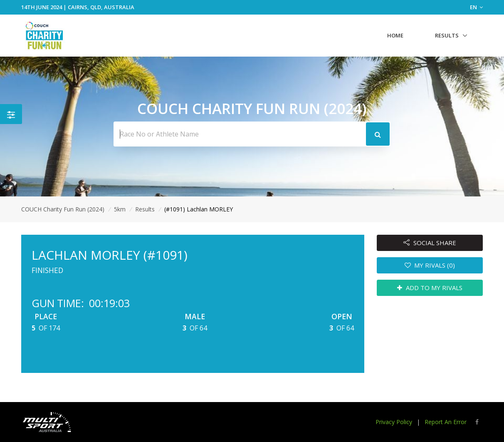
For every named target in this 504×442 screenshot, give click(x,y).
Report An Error (446, 422)
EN (476, 7)
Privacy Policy (394, 422)
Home (395, 35)
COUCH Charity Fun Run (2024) (63, 209)
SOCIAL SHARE (430, 243)
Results (447, 35)
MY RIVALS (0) (430, 265)
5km (120, 209)
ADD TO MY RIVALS (430, 288)
